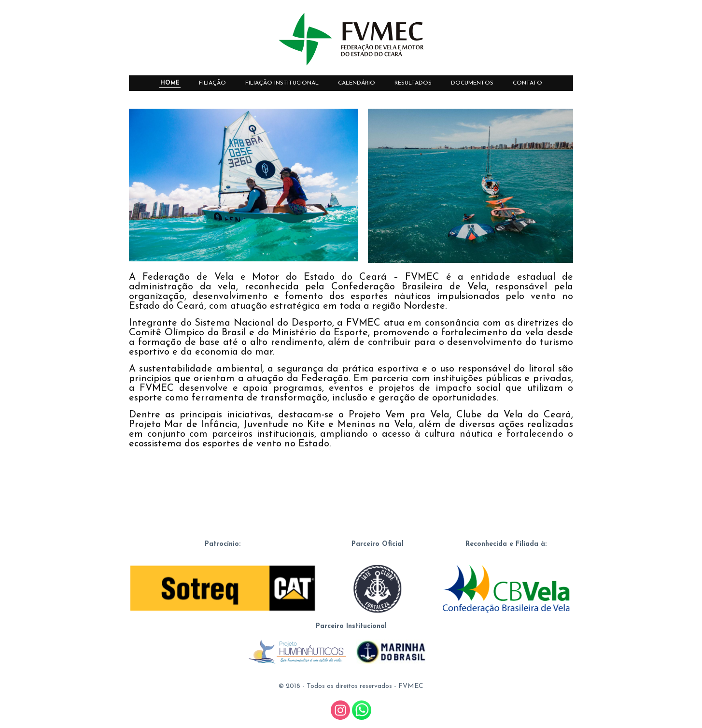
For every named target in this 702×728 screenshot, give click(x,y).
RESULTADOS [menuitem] (413, 83)
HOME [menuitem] (170, 83)
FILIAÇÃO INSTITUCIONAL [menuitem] (282, 83)
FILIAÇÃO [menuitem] (212, 83)
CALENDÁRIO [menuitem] (357, 83)
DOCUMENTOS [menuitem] (472, 83)
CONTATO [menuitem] (527, 83)
